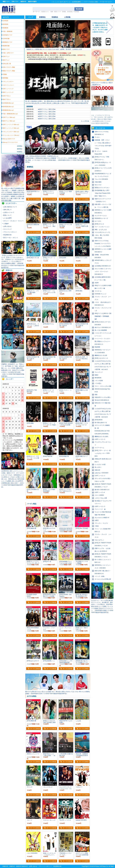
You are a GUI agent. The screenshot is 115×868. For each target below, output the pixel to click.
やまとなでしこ (99, 540)
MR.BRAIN (98, 378)
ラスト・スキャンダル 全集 (103, 386)
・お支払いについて (8, 212)
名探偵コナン (45, 12)
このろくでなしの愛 (101, 498)
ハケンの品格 (99, 381)
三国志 (97, 526)
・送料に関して (7, 210)
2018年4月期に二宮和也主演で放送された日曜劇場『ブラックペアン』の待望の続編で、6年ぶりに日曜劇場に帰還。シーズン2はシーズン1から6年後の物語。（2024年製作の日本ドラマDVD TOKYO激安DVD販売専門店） (57, 160)
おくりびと (98, 221)
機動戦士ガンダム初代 (101, 437)
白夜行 (97, 520)
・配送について (7, 215)
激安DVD (25, 866)
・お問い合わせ (7, 226)
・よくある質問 (7, 218)
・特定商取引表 (7, 235)
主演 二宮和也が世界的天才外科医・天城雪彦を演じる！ (42, 156)
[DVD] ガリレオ (99, 224)
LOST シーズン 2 (100, 506)
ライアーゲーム (99, 448)
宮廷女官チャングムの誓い (103, 397)
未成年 (97, 283)
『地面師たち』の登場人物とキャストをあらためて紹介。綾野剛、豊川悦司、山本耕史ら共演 (54, 49)
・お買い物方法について (9, 207)
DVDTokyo (96, 866)
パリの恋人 (98, 383)
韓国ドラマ (6, 2)
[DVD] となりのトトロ (101, 358)
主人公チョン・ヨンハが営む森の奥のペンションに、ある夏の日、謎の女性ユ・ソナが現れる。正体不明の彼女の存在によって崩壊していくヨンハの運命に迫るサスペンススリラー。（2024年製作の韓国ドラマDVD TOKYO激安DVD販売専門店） (102, 606)
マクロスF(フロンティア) (102, 232)
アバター (97, 137)
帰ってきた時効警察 (101, 330)
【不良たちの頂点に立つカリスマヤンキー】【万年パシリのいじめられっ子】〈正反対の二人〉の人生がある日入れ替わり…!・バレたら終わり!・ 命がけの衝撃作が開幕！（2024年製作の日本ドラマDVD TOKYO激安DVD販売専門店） (13, 261)
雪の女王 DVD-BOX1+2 (102, 400)
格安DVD (23, 2)
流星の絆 (97, 470)
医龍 (96, 395)
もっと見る (85, 121)
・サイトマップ (7, 229)
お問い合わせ (33, 866)
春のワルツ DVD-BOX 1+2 (103, 327)
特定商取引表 (57, 866)
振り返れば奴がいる (101, 423)
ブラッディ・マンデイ (101, 523)
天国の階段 (98, 182)
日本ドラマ (15, 2)
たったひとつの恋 (100, 464)
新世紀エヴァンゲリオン (102, 188)
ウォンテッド (99, 372)
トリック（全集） (100, 576)
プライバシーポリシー (45, 866)
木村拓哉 (70, 12)
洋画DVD (12, 866)
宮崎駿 (64, 12)
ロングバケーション (101, 216)
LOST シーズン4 (100, 492)
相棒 (52, 12)
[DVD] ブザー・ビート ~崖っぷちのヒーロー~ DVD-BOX (103, 453)
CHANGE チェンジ (100, 294)
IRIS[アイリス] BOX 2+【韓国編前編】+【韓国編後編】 (103, 316)
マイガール (98, 291)
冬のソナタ (98, 185)
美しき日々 (98, 467)
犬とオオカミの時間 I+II (102, 518)
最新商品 (20, 149)
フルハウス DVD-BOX (101, 179)
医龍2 (96, 375)
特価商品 (20, 152)
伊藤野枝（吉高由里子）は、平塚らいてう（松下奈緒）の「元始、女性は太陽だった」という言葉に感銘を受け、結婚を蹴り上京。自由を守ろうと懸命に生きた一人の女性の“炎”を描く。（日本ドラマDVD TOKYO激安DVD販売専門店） (13, 370)
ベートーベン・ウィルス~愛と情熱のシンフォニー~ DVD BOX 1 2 (102, 341)
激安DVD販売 (32, 2)
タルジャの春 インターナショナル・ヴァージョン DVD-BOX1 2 (103, 272)
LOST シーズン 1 (100, 476)
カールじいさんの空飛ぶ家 (103, 579)
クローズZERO (99, 495)
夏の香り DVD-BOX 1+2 (102, 490)
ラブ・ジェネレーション (102, 227)
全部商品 (20, 146)
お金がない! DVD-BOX (101, 473)
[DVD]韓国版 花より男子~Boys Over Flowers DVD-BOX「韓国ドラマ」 (103, 193)
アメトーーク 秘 (100, 509)
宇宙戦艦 (76, 12)
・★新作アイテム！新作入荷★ (46, 109)
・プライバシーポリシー (9, 232)
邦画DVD (5, 866)
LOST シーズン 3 (100, 439)
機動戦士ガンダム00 (101, 355)
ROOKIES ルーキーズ (101, 218)
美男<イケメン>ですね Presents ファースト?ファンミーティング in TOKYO (103, 244)
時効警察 (97, 347)
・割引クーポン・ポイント (10, 238)
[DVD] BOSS (99, 420)
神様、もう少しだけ (101, 230)
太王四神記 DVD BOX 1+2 (103, 266)
